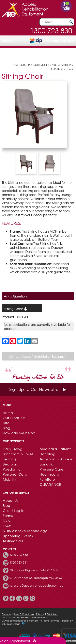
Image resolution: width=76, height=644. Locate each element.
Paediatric (12, 469)
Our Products (14, 418)
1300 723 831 (19, 563)
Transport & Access (56, 459)
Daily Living (13, 449)
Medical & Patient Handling (55, 451)
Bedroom (11, 464)
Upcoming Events (18, 536)
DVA (6, 521)
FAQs (7, 526)
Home (15, 65)
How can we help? (19, 433)
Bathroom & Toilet (18, 454)
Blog (7, 428)
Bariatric (47, 464)
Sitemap (6, 614)
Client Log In (14, 510)
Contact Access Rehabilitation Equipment (38, 356)
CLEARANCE (50, 484)
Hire (6, 423)
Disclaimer (52, 614)
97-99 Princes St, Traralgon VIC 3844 (36, 578)
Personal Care (15, 474)
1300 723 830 (51, 30)
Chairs (70, 69)
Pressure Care (52, 469)
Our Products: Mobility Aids (39, 65)
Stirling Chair (16, 309)
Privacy (40, 614)
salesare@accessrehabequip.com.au (36, 586)
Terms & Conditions (24, 614)
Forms (8, 516)
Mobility (10, 479)
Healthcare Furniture (49, 477)
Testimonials (13, 541)
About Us (11, 500)
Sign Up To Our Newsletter (38, 389)
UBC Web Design (11, 624)
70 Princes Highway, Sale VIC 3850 (35, 570)
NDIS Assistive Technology (25, 531)
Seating (9, 459)
